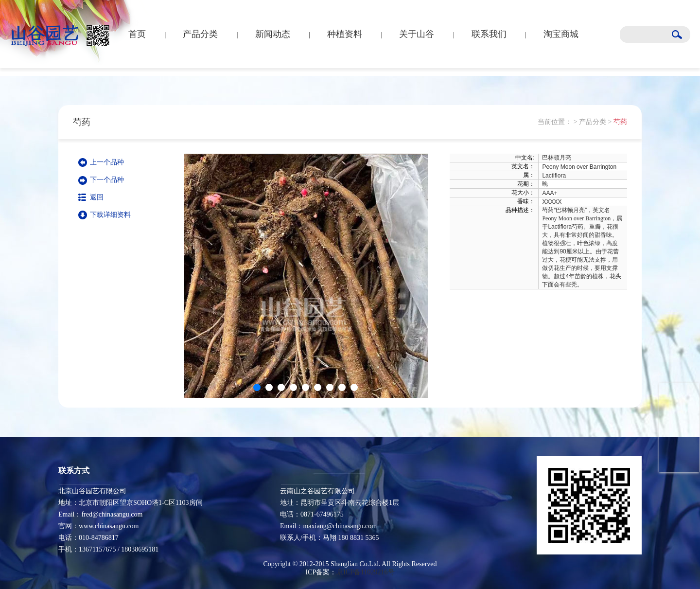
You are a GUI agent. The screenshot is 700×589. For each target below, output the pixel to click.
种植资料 (345, 34)
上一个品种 (107, 162)
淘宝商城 (561, 34)
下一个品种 (107, 180)
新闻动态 (273, 34)
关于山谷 (417, 34)
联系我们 (489, 34)
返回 (97, 197)
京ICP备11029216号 (365, 572)
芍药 (620, 122)
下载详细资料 (110, 215)
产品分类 (200, 34)
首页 (137, 34)
